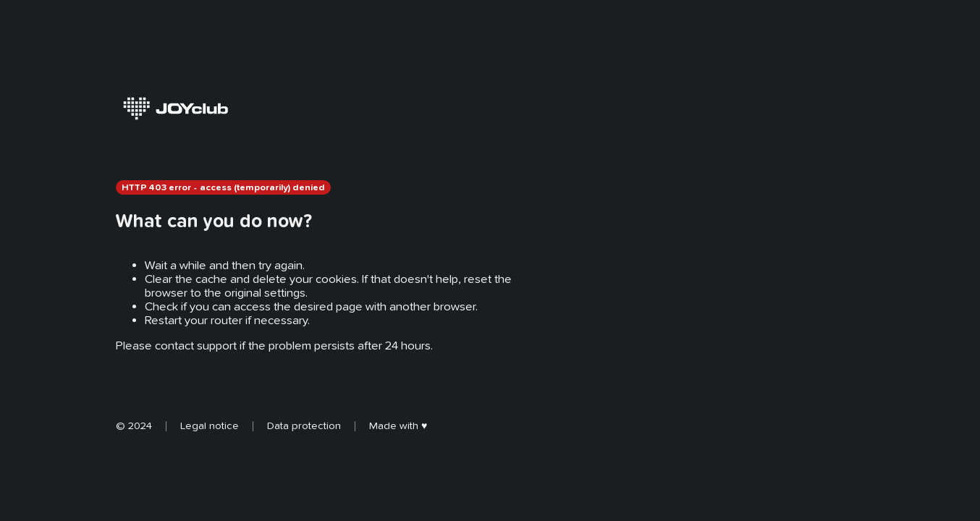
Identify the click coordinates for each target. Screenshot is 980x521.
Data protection (304, 425)
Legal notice (210, 425)
